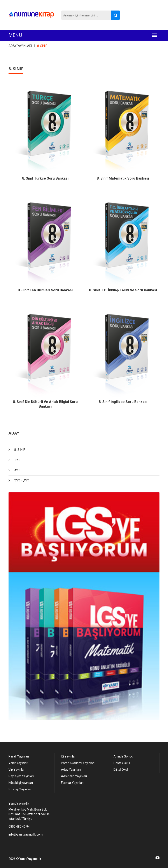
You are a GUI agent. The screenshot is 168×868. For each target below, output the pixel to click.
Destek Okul (122, 763)
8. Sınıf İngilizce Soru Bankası (123, 402)
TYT (17, 460)
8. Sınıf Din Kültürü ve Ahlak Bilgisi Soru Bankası (45, 404)
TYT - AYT (22, 481)
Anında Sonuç (123, 756)
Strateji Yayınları (20, 789)
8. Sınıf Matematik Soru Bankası (123, 178)
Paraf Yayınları (19, 756)
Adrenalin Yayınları (74, 776)
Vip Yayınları (17, 770)
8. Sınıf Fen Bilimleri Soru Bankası (45, 290)
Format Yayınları (72, 783)
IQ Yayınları (69, 756)
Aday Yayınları (71, 770)
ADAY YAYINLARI (20, 46)
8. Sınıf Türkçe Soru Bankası (45, 178)
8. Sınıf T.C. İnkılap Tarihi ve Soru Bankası (123, 290)
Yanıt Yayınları (18, 763)
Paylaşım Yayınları (21, 776)
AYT (17, 470)
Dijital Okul (121, 770)
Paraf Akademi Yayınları (78, 763)
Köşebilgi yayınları (21, 783)
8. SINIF (42, 46)
